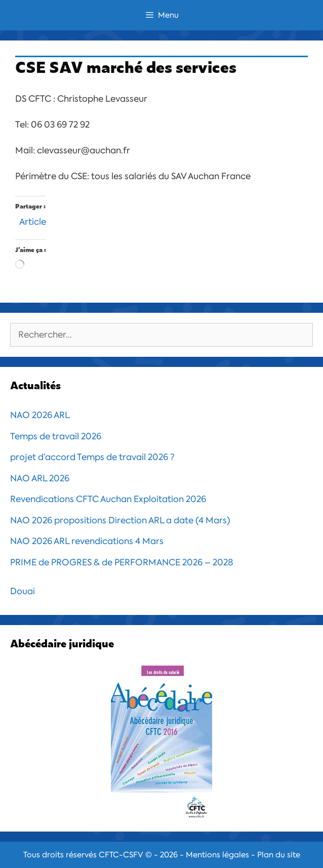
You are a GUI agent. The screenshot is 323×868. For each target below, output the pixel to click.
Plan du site (279, 855)
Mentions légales (217, 855)
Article (33, 220)
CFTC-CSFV (121, 855)
